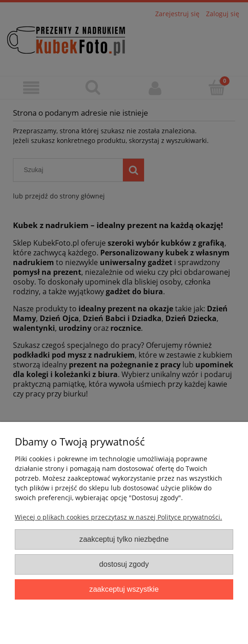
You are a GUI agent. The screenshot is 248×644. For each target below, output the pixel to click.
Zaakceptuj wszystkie (124, 589)
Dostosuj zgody (124, 564)
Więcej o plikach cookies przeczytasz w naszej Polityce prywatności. (118, 517)
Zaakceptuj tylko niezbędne (124, 539)
